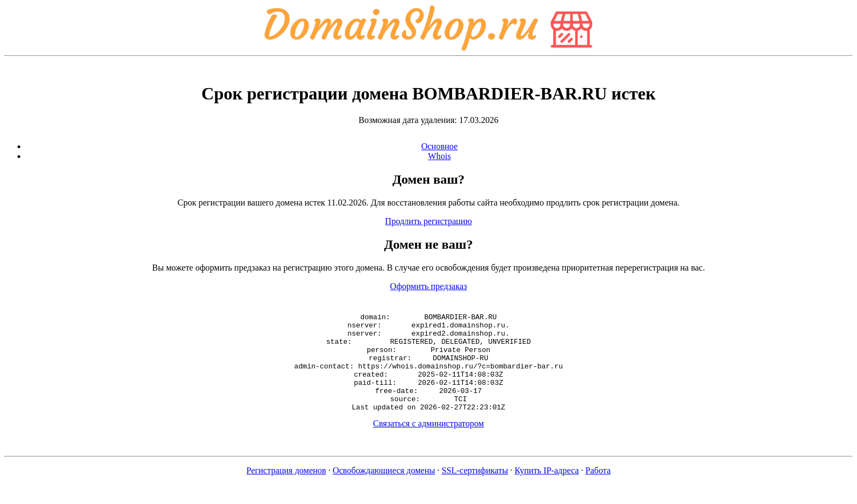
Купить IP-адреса (547, 490)
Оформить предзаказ (429, 286)
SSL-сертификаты (475, 490)
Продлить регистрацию (429, 221)
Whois (439, 156)
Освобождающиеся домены (384, 490)
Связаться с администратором (429, 443)
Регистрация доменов (286, 490)
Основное (440, 146)
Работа (598, 490)
